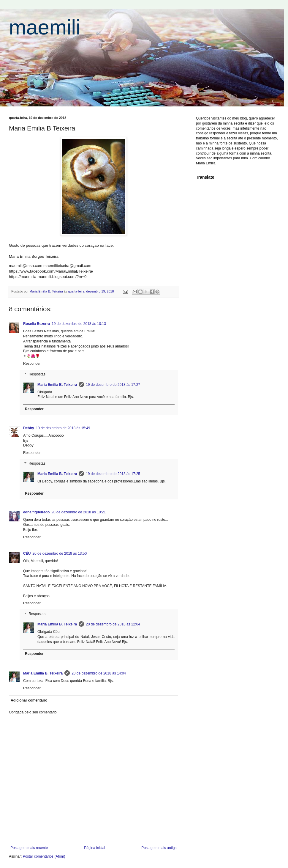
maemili (45, 27)
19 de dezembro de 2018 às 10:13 (79, 324)
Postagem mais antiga (159, 848)
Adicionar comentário (29, 700)
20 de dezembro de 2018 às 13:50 (60, 553)
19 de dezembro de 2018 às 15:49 (63, 428)
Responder (32, 364)
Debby (29, 428)
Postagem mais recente (29, 848)
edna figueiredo (36, 512)
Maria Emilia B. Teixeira (57, 385)
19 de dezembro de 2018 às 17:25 (113, 474)
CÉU (27, 553)
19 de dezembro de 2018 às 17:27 (113, 385)
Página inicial (95, 848)
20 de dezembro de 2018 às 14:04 (99, 673)
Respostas (37, 374)
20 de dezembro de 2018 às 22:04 (113, 624)
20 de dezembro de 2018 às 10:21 (79, 512)
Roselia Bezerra (37, 324)
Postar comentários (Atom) (44, 856)
